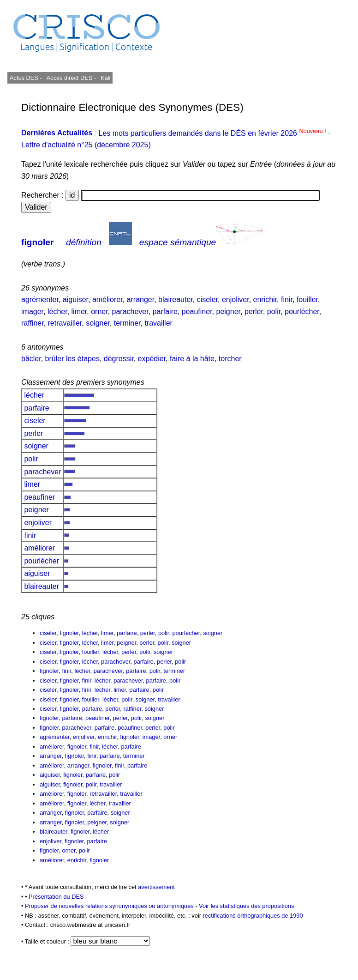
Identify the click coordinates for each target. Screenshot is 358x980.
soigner (98, 323)
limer (79, 312)
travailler (158, 323)
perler (254, 312)
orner (99, 312)
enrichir (265, 299)
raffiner (33, 323)
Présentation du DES (56, 897)
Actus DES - (26, 78)
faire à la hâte (192, 359)
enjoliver (236, 299)
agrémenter (40, 299)
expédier (152, 359)
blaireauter (176, 299)
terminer (127, 323)
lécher (57, 312)
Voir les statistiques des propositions (246, 906)
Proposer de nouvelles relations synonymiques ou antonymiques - (112, 906)
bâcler (31, 359)
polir (274, 312)
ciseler (207, 299)
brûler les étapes (72, 359)
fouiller (307, 299)
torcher (230, 359)
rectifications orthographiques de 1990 (253, 916)
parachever (130, 312)
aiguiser (75, 299)
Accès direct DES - (71, 78)
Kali (105, 78)
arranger (141, 299)
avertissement (156, 887)
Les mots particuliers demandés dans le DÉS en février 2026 (213, 133)
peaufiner (197, 312)
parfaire (165, 312)
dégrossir (119, 359)
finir (287, 299)
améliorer (107, 299)
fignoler (37, 242)
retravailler (65, 323)
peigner (228, 312)
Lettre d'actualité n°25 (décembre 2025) (86, 145)
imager (32, 312)
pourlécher (302, 312)
